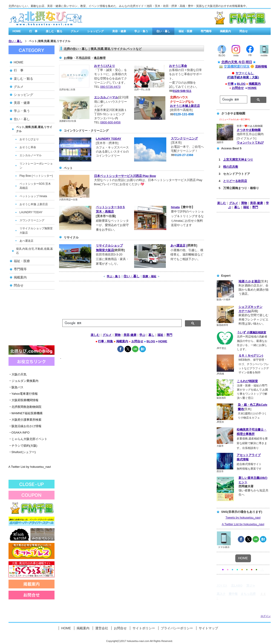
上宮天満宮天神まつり (238, 160)
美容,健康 (256, 203)
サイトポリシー (144, 628)
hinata (175, 207)
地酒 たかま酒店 (249, 281)
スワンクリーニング (184, 138)
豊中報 (233, 594)
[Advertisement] (32, 319)
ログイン (266, 616)
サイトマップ (208, 628)
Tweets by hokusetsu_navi (243, 518)
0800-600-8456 (110, 122)
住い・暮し (163, 31)
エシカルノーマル (106, 97)
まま (263, 594)
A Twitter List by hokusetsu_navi (30, 467)
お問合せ (238, 88)
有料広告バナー (216, 18)
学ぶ (142, 335)
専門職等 (206, 31)
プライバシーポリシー (177, 628)
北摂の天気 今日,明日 (237, 62)
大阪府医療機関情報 (23, 400)
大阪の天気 (17, 374)
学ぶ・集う (141, 31)
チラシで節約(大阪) (23, 446)
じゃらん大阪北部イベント (28, 439)
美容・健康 (119, 31)
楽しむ (222, 203)
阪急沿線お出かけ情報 (25, 426)
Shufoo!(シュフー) (22, 452)
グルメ (75, 31)
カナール (244, 311)
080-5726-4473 (110, 87)
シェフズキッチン (250, 307)
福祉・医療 (185, 31)
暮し (237, 207)
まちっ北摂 (248, 594)
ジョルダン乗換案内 (23, 381)
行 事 (33, 31)
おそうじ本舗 (179, 106)
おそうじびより (105, 66)
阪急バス (16, 387)
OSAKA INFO (19, 433)
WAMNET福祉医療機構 (26, 413)
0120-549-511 (182, 91)
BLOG (241, 84)
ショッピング (95, 31)
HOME (17, 31)
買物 (244, 203)
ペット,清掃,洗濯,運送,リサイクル (50, 41)
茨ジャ (251, 586)
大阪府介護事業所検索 (25, 420)
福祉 (246, 207)
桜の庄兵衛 (231, 167)
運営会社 (102, 628)
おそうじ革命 (178, 66)
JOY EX (222, 586)
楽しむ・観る (54, 31)
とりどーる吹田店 (235, 181)
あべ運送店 (178, 245)
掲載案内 (225, 31)
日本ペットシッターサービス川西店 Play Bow (125, 176)
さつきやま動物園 (249, 130)
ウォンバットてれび (250, 143)
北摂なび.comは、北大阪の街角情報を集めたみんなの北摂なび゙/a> (46, 18)
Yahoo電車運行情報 (23, 394)
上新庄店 (194, 106)
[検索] (233, 99)
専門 (255, 207)
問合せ (244, 31)
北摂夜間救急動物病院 (25, 407)
